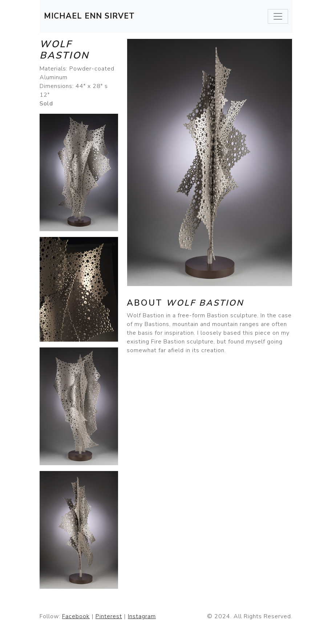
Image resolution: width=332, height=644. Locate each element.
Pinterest (109, 616)
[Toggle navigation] (278, 16)
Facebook (76, 616)
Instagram (142, 616)
